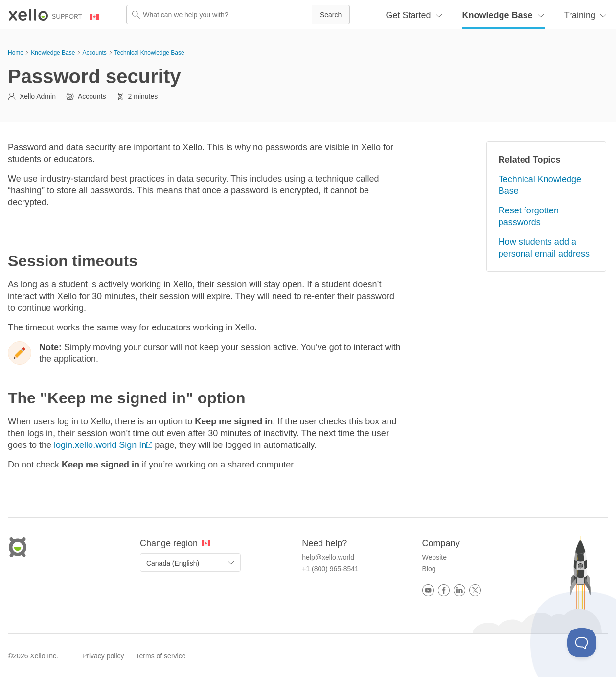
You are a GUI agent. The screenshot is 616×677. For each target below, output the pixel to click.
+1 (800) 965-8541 (330, 569)
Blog (429, 569)
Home (16, 53)
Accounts (94, 53)
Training (580, 15)
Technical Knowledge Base (149, 53)
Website (434, 557)
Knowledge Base (498, 15)
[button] (331, 15)
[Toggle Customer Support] (582, 643)
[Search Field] (238, 15)
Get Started (409, 15)
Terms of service (161, 656)
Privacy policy (103, 656)
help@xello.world (328, 557)
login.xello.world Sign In (100, 445)
